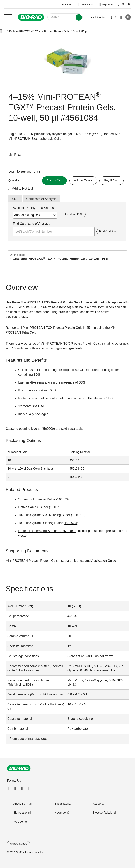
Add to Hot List (22, 189)
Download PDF (73, 214)
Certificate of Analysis (41, 199)
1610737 (63, 499)
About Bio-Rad (22, 804)
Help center (21, 822)
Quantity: (14, 181)
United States (18, 844)
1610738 (56, 507)
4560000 (48, 429)
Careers (98, 804)
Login (13, 171)
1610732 (78, 515)
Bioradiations (22, 813)
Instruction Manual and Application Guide (87, 561)
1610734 (71, 523)
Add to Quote (83, 180)
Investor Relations (104, 813)
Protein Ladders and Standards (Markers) (47, 531)
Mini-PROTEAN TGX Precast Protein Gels (70, 344)
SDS (15, 199)
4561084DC (77, 469)
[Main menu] (8, 17)
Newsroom (61, 813)
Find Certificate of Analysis (31, 224)
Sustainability (63, 804)
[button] (1, 32)
